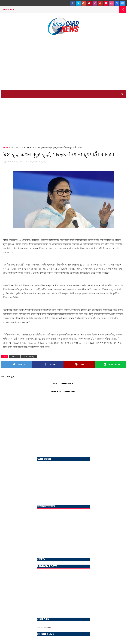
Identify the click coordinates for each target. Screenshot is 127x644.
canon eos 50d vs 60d (44, 628)
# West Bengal (29, 356)
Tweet (19, 364)
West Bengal (28, 147)
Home (6, 147)
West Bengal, (39, 162)
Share (50, 364)
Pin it (81, 364)
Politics (15, 147)
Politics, (29, 162)
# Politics (14, 356)
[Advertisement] (63, 63)
